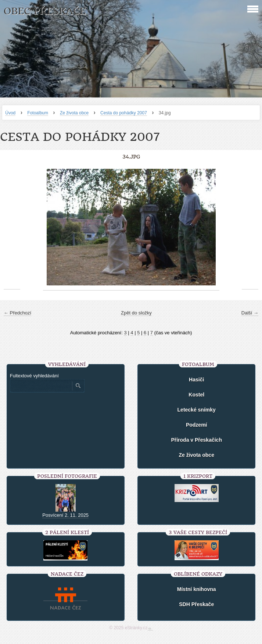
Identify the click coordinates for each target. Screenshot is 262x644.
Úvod (10, 113)
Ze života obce (74, 113)
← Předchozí (17, 313)
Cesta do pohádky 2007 (124, 113)
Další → (250, 313)
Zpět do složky (136, 313)
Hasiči (196, 380)
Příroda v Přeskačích (196, 440)
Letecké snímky (197, 410)
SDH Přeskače (196, 604)
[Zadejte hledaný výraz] (41, 386)
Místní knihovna (197, 589)
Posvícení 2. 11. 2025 (65, 515)
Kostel (196, 395)
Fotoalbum (38, 113)
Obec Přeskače (45, 11)
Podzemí (197, 425)
